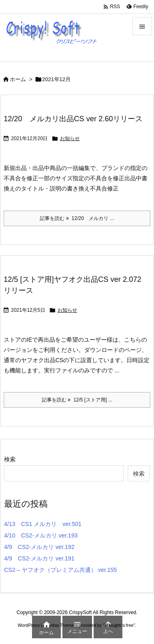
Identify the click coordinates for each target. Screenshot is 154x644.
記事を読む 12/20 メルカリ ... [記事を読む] (77, 218)
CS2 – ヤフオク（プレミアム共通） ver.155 (61, 570)
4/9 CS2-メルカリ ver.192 (39, 547)
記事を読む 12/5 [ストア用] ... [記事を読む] (77, 400)
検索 (10, 459)
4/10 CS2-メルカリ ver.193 (41, 535)
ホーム (18, 79)
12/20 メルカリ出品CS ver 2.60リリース (73, 119)
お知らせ (70, 138)
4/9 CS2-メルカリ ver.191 (39, 558)
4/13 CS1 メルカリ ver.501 (43, 524)
